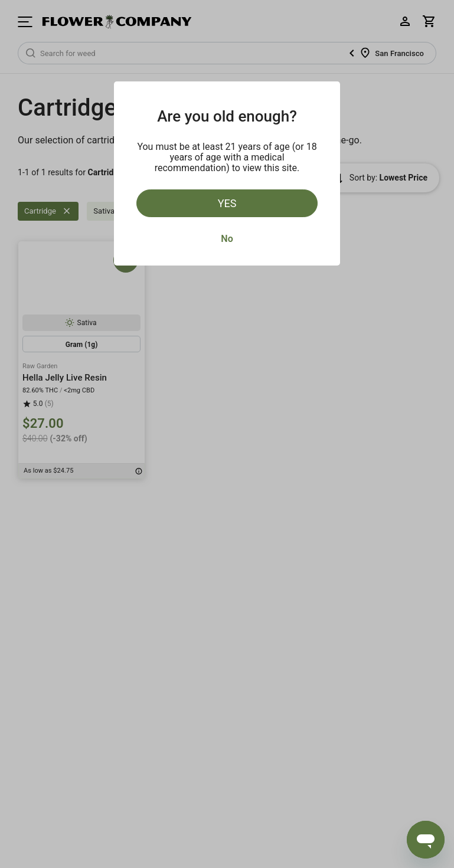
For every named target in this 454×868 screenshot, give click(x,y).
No (227, 239)
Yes (227, 203)
